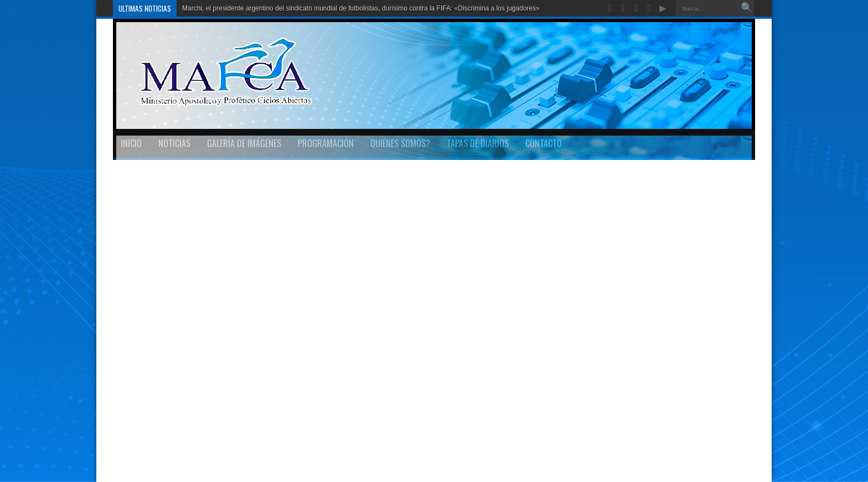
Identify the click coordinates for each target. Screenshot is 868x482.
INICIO (131, 143)
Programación (326, 143)
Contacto (544, 143)
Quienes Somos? (400, 143)
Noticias (174, 143)
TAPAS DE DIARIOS (478, 143)
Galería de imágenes (244, 143)
